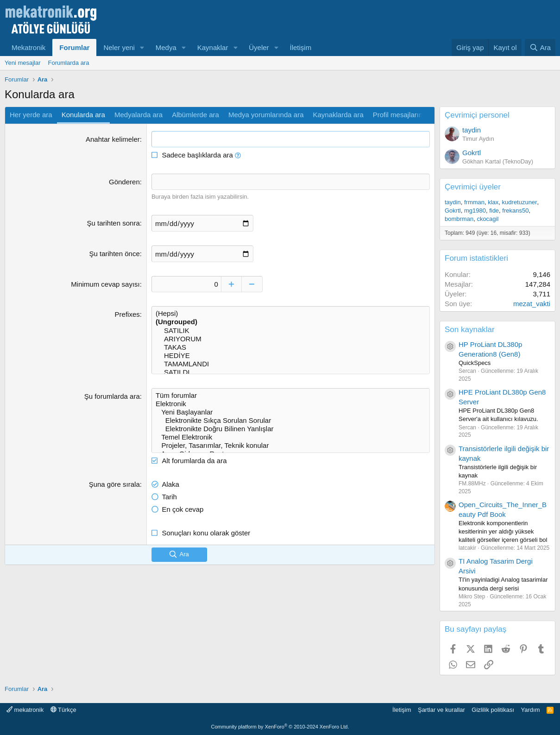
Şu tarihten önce (114, 254)
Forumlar (74, 47)
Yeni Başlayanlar (291, 412)
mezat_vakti (532, 304)
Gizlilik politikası (493, 710)
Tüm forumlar (291, 396)
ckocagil (488, 219)
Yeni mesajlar (23, 63)
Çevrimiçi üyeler (473, 187)
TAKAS (291, 347)
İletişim (301, 47)
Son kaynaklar (470, 330)
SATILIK (291, 331)
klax (493, 202)
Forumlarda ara (69, 63)
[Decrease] (252, 284)
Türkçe (63, 710)
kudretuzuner (520, 202)
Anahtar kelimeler (113, 139)
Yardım (531, 710)
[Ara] (540, 47)
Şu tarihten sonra (113, 223)
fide (494, 210)
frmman (474, 202)
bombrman (459, 219)
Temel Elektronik (291, 437)
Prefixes (127, 314)
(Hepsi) (291, 314)
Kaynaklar (213, 47)
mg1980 (475, 210)
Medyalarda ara (138, 115)
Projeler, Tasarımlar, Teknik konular (291, 446)
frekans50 (515, 210)
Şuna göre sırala (114, 484)
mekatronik (25, 710)
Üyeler (259, 47)
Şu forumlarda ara (112, 396)
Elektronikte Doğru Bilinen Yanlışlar (291, 429)
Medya (166, 47)
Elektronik (291, 404)
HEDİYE (291, 356)
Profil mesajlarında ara (408, 115)
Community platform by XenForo (280, 727)
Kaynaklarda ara (338, 115)
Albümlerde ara (195, 115)
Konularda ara (83, 115)
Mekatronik (28, 47)
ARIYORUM (291, 339)
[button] (142, 47)
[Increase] (231, 284)
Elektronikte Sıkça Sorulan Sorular (291, 421)
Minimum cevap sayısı (105, 284)
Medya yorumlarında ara (266, 115)
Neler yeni (119, 47)
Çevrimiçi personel (477, 115)
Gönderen (124, 182)
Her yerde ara (31, 115)
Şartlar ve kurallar (441, 710)
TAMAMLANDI (291, 364)
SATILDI (291, 372)
